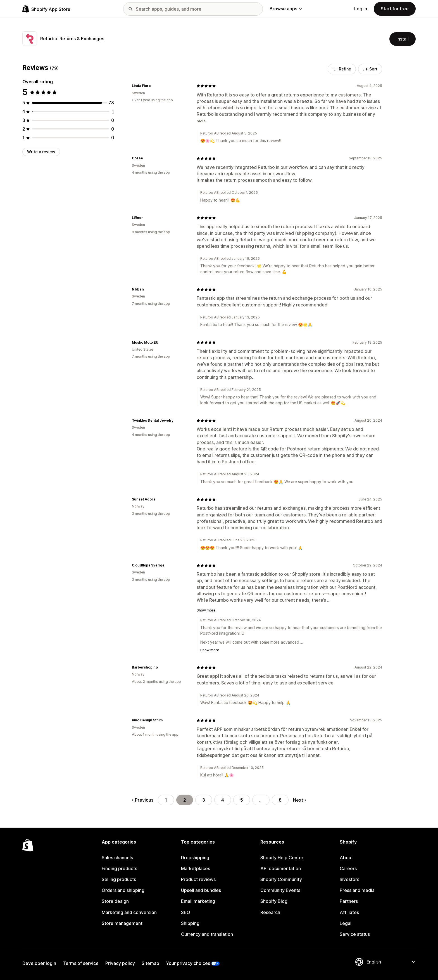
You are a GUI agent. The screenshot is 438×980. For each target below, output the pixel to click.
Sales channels (117, 858)
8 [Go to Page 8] (280, 800)
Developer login (39, 963)
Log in (361, 9)
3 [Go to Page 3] (204, 800)
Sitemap (150, 963)
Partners (349, 901)
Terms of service (81, 963)
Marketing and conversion (129, 912)
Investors (349, 879)
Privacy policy (120, 963)
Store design (115, 901)
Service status (355, 934)
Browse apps (286, 9)
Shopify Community (281, 879)
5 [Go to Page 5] (242, 800)
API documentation (281, 868)
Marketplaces (196, 868)
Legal (346, 923)
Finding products (119, 868)
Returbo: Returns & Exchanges (72, 39)
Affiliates (349, 912)
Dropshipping (195, 858)
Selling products (119, 879)
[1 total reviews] (113, 111)
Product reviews (198, 879)
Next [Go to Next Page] (300, 800)
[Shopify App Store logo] (46, 9)
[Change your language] (391, 962)
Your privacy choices (188, 963)
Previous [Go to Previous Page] (143, 800)
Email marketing (198, 901)
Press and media (357, 890)
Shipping (190, 923)
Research (270, 912)
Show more (206, 610)
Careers (348, 868)
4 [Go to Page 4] (223, 800)
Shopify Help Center (282, 858)
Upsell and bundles (201, 890)
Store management (122, 923)
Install (403, 39)
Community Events (280, 890)
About (346, 858)
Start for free (395, 9)
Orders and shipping (123, 890)
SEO (186, 912)
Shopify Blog (274, 901)
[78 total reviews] (111, 103)
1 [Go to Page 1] (166, 800)
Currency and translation (207, 934)
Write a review (41, 152)
